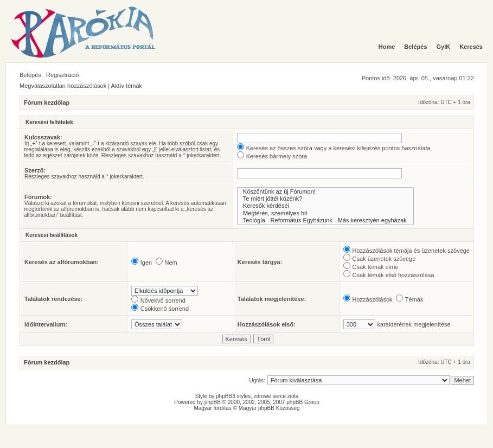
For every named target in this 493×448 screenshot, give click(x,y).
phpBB (213, 402)
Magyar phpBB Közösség (269, 408)
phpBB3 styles (233, 396)
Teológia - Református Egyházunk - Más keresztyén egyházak (325, 220)
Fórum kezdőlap (47, 103)
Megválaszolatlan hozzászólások (63, 86)
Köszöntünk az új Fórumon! (325, 192)
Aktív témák (127, 86)
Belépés (30, 75)
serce (279, 396)
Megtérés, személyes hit (325, 213)
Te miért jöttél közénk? (325, 199)
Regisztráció (63, 75)
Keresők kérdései (325, 206)
